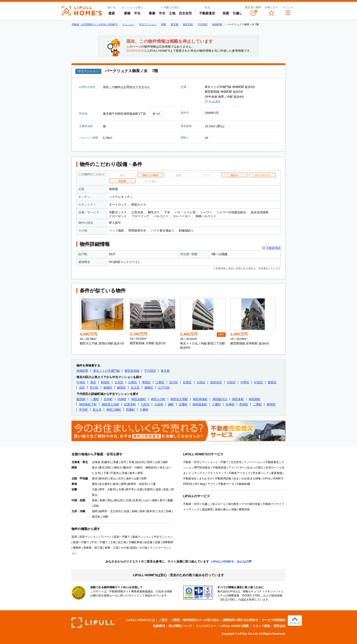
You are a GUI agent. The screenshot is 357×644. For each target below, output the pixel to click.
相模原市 (151, 468)
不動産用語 (273, 248)
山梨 (136, 479)
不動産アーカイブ (240, 473)
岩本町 (108, 399)
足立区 (135, 388)
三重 (153, 484)
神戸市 (130, 489)
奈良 (166, 489)
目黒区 (187, 382)
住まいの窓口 (255, 468)
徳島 (155, 500)
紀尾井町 (130, 404)
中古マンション (148, 24)
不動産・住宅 (191, 462)
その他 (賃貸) (129, 548)
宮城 (131, 462)
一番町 (95, 399)
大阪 (95, 489)
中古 (138, 13)
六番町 (144, 410)
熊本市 (151, 511)
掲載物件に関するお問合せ (240, 620)
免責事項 (159, 626)
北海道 (96, 462)
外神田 (230, 404)
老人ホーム (219, 504)
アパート (106, 537)
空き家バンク (261, 473)
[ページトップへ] (295, 621)
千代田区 (203, 24)
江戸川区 (164, 388)
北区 (82, 388)
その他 (143, 548)
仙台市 (140, 462)
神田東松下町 (88, 404)
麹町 (171, 404)
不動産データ (226, 484)
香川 (162, 500)
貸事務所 (168, 542)
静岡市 (132, 484)
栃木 (132, 473)
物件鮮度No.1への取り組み (201, 620)
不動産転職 (243, 484)
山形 (158, 462)
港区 (93, 382)
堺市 (102, 489)
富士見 (97, 410)
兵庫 (121, 489)
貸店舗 (148, 542)
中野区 (245, 382)
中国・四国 (78, 500)
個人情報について (180, 626)
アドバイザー (237, 468)
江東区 (160, 382)
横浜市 (127, 468)
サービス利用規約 (274, 620)
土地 (172, 13)
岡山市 (119, 500)
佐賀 (127, 511)
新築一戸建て (81, 542)
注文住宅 (185, 13)
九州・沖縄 (78, 511)
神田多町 (238, 399)
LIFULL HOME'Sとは (141, 620)
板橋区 (108, 388)
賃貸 (112, 13)
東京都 (175, 24)
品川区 (174, 382)
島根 (102, 500)
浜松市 (143, 484)
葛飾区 (149, 388)
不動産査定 (207, 13)
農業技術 (244, 509)
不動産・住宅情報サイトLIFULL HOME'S (94, 24)
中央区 (81, 382)
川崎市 (138, 468)
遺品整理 (207, 509)
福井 (129, 479)
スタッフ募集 (261, 626)
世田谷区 (216, 382)
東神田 (271, 404)
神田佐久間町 (179, 399)
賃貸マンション (89, 537)
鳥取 (95, 500)
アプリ (212, 484)
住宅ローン (273, 468)
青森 (116, 462)
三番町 (216, 404)
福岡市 (103, 511)
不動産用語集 (223, 479)
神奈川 (118, 468)
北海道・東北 (80, 462)
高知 (96, 506)
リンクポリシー (206, 626)
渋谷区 (231, 382)
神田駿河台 (220, 399)
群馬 (140, 473)
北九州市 (115, 511)
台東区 (133, 382)
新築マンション (142, 537)
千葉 (106, 473)
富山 (113, 479)
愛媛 (170, 500)
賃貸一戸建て (122, 537)
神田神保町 (200, 399)
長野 (144, 479)
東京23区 (188, 24)
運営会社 (280, 626)
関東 (164, 24)
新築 (128, 13)
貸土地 (122, 542)
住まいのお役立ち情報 (247, 479)
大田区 (201, 382)
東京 (95, 468)
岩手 (124, 462)
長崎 (135, 511)
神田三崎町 (114, 410)
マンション (128, 24)
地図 (158, 114)
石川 (121, 479)
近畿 (74, 489)
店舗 (157, 542)
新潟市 (103, 479)
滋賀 (158, 489)
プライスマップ (217, 473)
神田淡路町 (139, 399)
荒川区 (94, 388)
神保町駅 (217, 24)
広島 (129, 500)
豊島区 (272, 382)
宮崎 (168, 511)
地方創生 (233, 504)
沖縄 (105, 517)
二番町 (257, 404)
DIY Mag (200, 484)
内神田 (122, 399)
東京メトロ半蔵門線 (106, 371)
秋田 (150, 462)
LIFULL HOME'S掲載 (234, 626)
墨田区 (146, 382)
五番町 (183, 404)
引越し (237, 13)
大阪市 (111, 489)
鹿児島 (96, 517)
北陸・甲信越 (80, 479)
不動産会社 (190, 479)
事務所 (77, 548)
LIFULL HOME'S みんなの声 (231, 561)
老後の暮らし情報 (226, 509)
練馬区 (121, 388)
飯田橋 (81, 399)
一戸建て (223, 462)
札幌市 (106, 462)
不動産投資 (219, 468)
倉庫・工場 (112, 548)
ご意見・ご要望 (169, 620)
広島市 (137, 500)
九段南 (159, 404)
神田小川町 (158, 399)
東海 (74, 484)
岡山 (110, 500)
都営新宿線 (132, 371)
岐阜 (116, 484)
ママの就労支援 (251, 504)
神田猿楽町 (200, 404)
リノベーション (253, 462)
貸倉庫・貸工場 (93, 548)
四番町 (130, 410)
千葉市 (115, 473)
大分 (161, 511)
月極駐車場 (135, 542)
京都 (140, 489)
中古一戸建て (100, 542)
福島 (165, 462)
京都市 (148, 489)
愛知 (95, 484)
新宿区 (105, 382)
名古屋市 (105, 484)
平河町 (83, 410)
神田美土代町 (110, 404)
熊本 (142, 511)
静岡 (124, 484)
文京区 (119, 382)
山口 (147, 500)
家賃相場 (277, 473)
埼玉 (162, 468)
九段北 (145, 404)
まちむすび (206, 479)
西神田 (244, 404)
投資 (226, 13)
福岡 (95, 511)
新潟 (95, 479)
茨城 (125, 473)
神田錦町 (255, 399)
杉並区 (259, 382)
